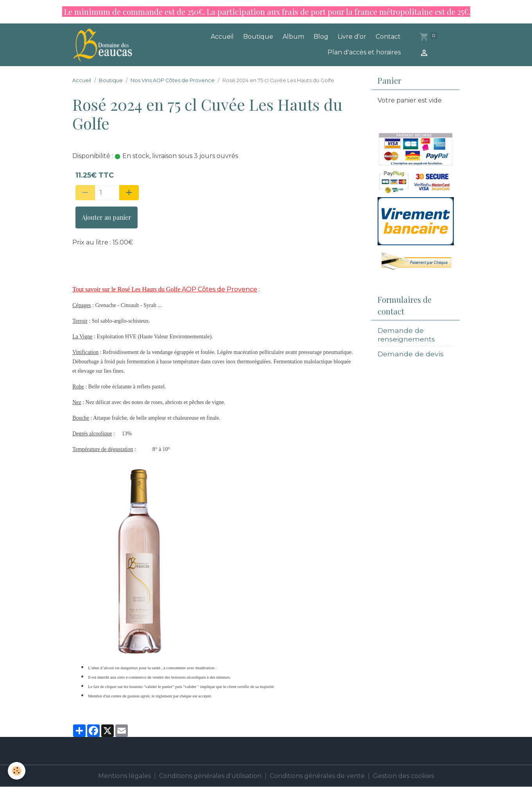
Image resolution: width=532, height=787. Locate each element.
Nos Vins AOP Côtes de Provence (173, 80)
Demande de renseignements (406, 334)
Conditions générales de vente (317, 776)
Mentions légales (124, 776)
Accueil (222, 37)
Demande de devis (411, 354)
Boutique (258, 37)
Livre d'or (352, 37)
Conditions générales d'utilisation (210, 776)
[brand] (104, 45)
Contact (388, 37)
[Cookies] (17, 771)
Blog (321, 37)
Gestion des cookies (403, 776)
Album (293, 37)
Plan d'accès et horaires (364, 52)
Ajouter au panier (107, 217)
